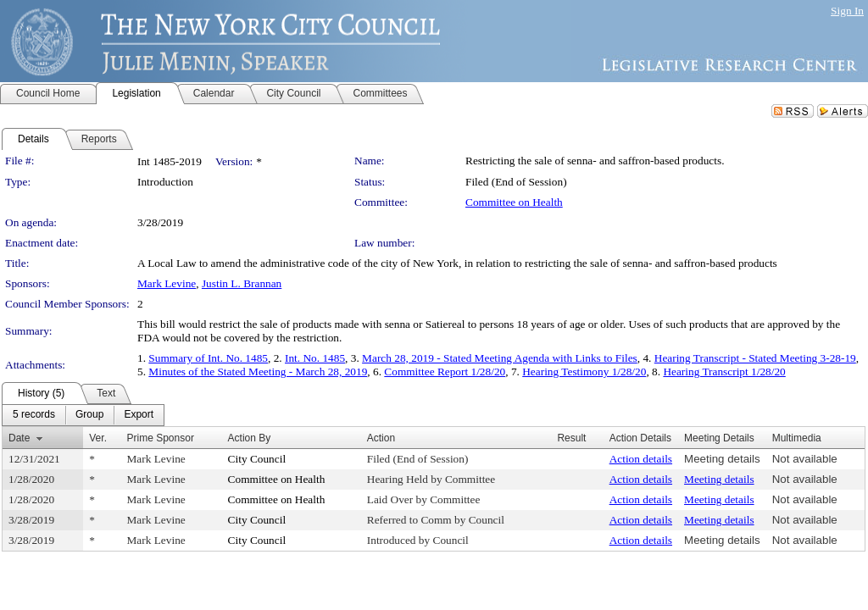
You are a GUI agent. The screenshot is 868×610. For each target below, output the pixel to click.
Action (381, 438)
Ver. (98, 438)
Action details (641, 459)
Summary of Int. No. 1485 (208, 358)
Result (571, 438)
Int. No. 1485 (315, 358)
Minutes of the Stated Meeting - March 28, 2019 (258, 372)
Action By (250, 438)
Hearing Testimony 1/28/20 (584, 372)
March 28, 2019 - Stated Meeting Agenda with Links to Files (500, 358)
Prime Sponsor (161, 438)
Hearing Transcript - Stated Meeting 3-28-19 (755, 358)
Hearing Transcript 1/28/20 (724, 372)
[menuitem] (34, 415)
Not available (805, 459)
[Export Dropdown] (139, 415)
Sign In (847, 11)
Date (19, 438)
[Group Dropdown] (89, 415)
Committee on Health (514, 202)
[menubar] (83, 415)
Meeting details (722, 459)
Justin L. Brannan (242, 283)
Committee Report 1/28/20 (445, 372)
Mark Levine (167, 283)
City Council (257, 459)
